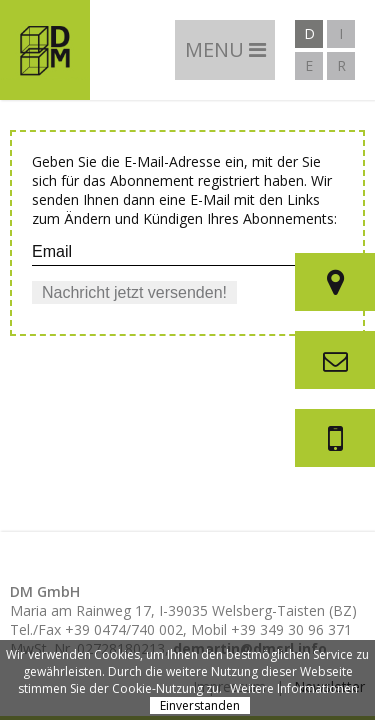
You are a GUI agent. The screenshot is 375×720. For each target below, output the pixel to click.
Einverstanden (200, 705)
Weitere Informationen (294, 688)
